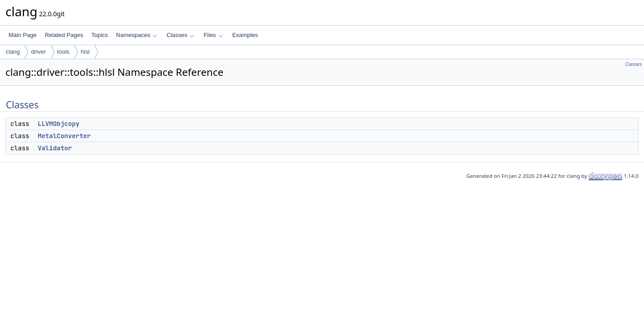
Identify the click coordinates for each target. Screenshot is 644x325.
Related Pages (64, 35)
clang (13, 52)
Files (213, 35)
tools (63, 52)
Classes (180, 35)
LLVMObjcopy (59, 124)
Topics (99, 35)
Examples (245, 35)
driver (39, 52)
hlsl (85, 52)
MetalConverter (64, 136)
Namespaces (136, 35)
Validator (55, 148)
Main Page (23, 35)
